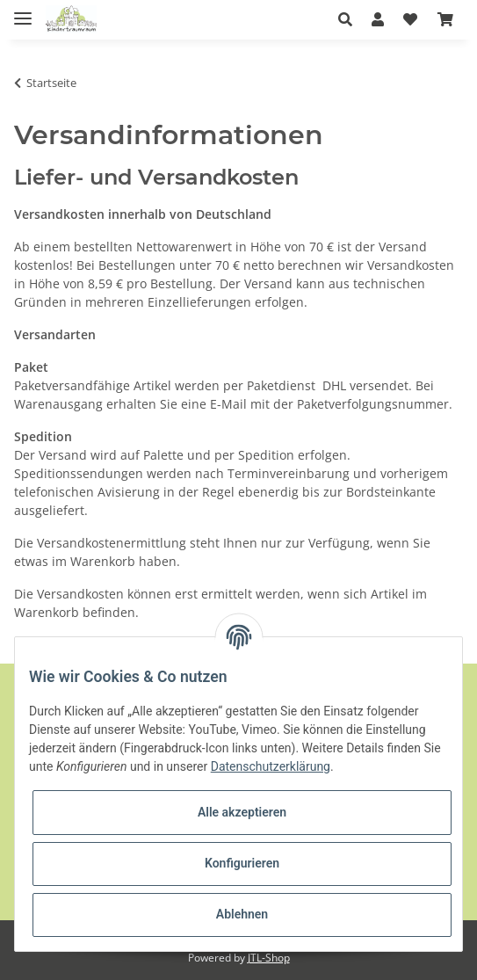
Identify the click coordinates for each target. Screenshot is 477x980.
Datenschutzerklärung (271, 766)
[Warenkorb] (445, 19)
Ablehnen (242, 914)
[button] (350, 19)
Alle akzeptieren (242, 812)
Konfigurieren (242, 863)
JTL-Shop (269, 958)
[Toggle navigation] (23, 11)
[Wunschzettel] (410, 19)
